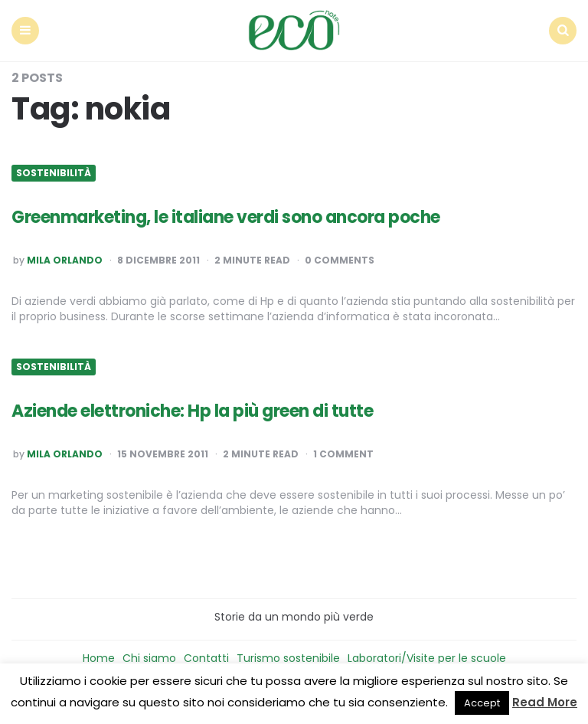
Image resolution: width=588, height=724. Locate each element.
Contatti (206, 658)
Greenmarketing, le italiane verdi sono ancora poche (226, 217)
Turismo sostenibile (288, 658)
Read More (545, 702)
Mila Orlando (65, 260)
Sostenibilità (54, 173)
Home (99, 658)
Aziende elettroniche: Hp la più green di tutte (192, 411)
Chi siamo (149, 658)
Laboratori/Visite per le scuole (427, 658)
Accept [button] (482, 703)
